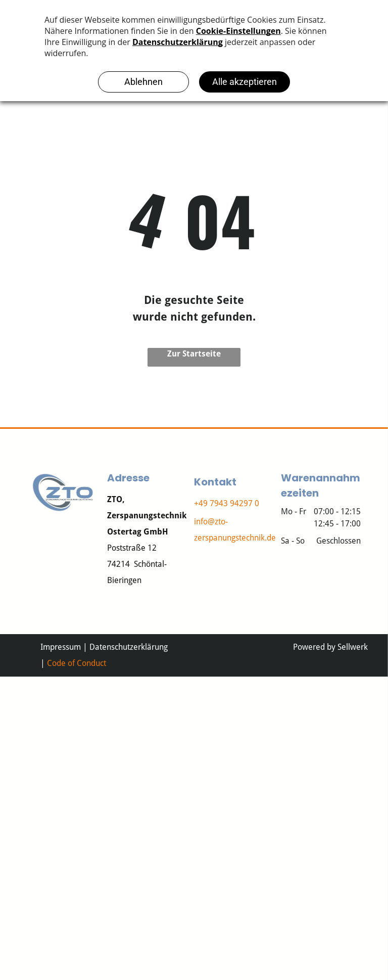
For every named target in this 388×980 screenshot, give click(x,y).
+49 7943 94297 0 (227, 503)
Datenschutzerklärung (129, 647)
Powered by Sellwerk (330, 647)
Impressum (61, 647)
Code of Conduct (77, 663)
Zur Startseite (194, 354)
